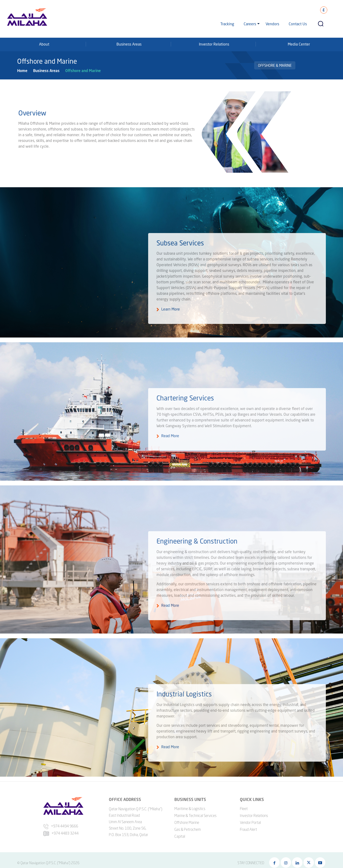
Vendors (272, 24)
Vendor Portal (250, 817)
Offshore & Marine (275, 65)
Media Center (299, 44)
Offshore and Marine (83, 70)
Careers (250, 24)
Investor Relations (214, 44)
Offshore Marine (187, 817)
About (44, 44)
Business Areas (129, 44)
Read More (170, 440)
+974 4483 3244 (61, 828)
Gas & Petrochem (188, 824)
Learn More (171, 316)
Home (22, 70)
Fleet (244, 803)
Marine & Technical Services (195, 810)
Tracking (227, 24)
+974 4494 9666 (61, 821)
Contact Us (298, 24)
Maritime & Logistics (190, 803)
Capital (180, 831)
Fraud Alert (248, 824)
